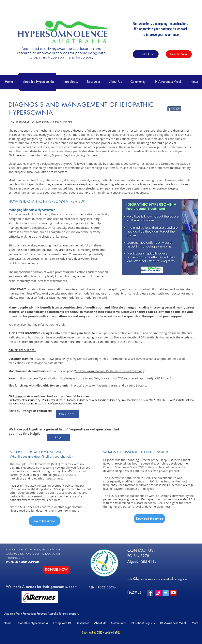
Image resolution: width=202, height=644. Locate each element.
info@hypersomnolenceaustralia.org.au (157, 579)
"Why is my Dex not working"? (82, 359)
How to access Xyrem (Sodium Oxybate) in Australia (54, 378)
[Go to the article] (44, 521)
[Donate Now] (179, 54)
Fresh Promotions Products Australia (37, 614)
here (138, 342)
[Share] (174, 109)
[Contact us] (146, 54)
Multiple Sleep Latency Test (128, 164)
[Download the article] (149, 519)
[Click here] (67, 414)
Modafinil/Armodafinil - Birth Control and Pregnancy (109, 371)
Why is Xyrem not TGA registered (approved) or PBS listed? (133, 378)
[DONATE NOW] (56, 570)
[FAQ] (59, 437)
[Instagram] (158, 593)
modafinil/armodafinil (82, 297)
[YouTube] (173, 593)
